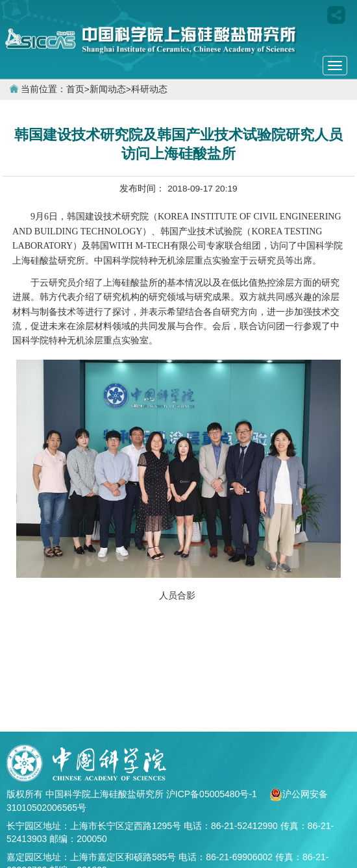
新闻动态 (108, 89)
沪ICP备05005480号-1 (213, 794)
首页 (75, 89)
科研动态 (149, 89)
